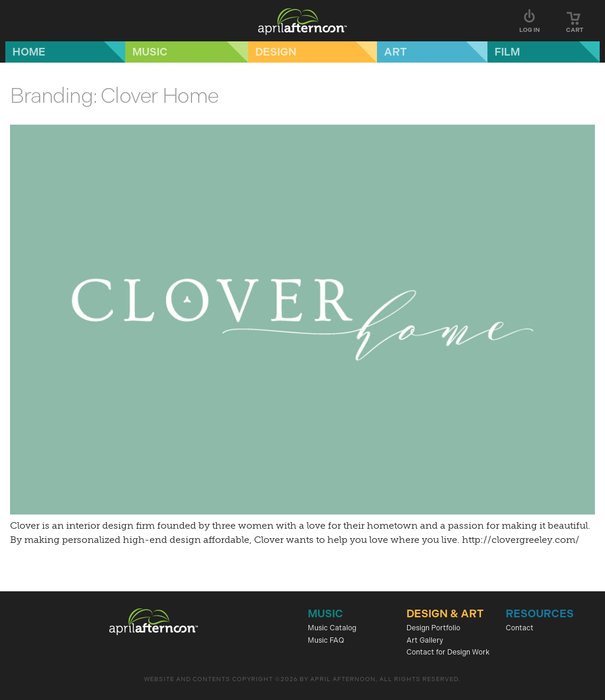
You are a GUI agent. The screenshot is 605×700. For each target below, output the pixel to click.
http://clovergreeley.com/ (521, 540)
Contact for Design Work (448, 652)
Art (396, 52)
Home (29, 52)
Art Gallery (425, 640)
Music (150, 52)
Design (276, 52)
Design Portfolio (433, 628)
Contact (520, 628)
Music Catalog (332, 628)
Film (507, 52)
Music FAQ (326, 640)
